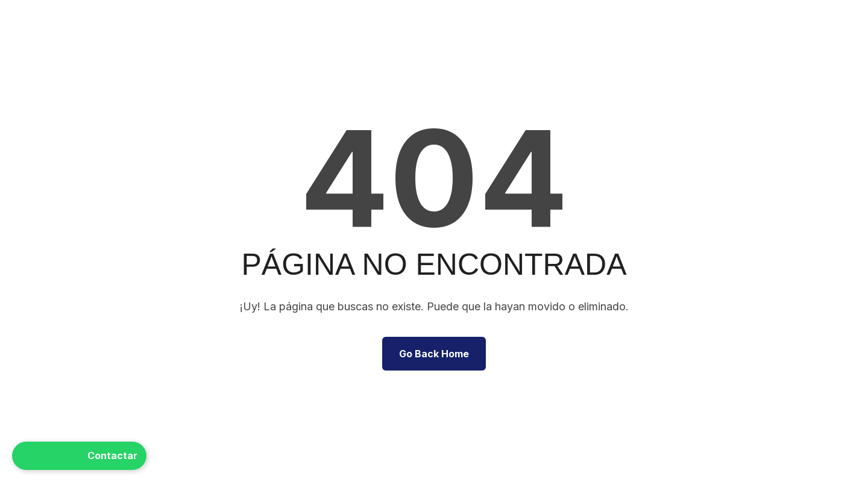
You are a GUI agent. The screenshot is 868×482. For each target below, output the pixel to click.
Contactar (79, 455)
